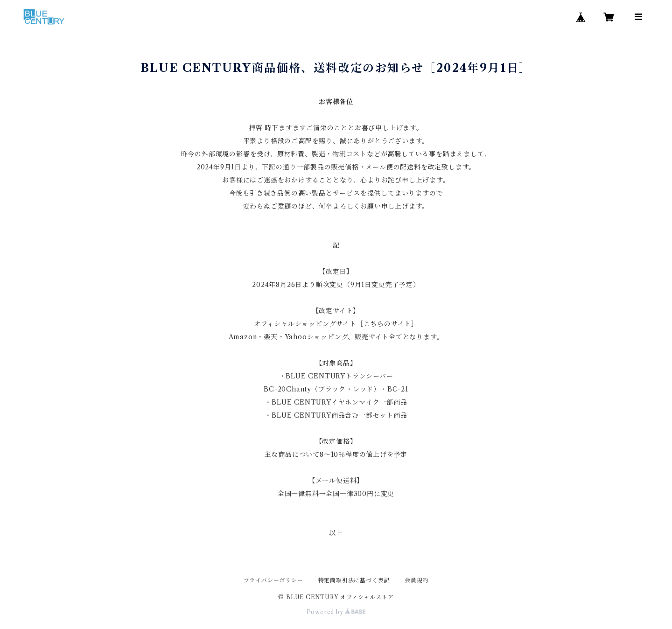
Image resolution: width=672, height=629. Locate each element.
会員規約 (416, 580)
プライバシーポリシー (273, 580)
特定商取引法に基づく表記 (354, 580)
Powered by (336, 612)
